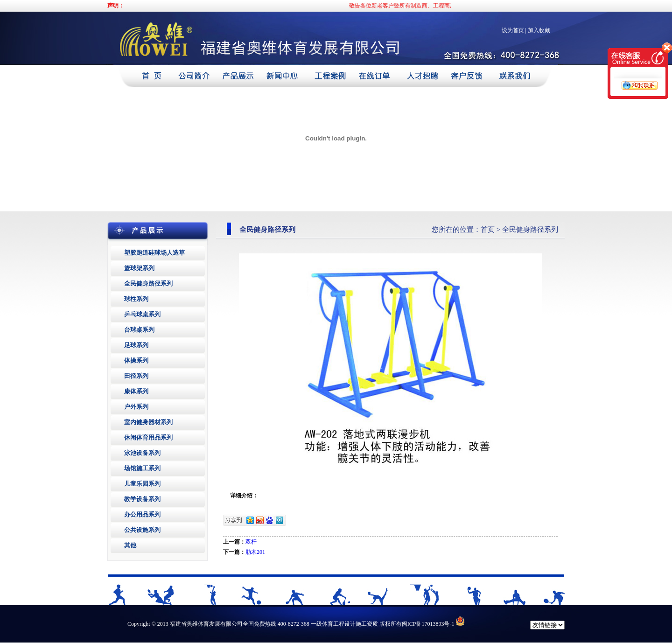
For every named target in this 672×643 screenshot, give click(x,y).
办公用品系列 (142, 514)
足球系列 (136, 345)
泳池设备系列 (142, 453)
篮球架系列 (139, 268)
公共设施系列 (142, 530)
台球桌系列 (139, 330)
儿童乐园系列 (142, 484)
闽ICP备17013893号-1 (428, 624)
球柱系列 (136, 299)
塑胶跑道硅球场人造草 (154, 253)
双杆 (251, 542)
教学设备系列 (142, 499)
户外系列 (136, 407)
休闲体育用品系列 (148, 437)
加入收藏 (539, 30)
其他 (130, 545)
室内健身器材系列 (148, 422)
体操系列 (136, 360)
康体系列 (136, 391)
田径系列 (136, 376)
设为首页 (513, 30)
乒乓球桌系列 (142, 314)
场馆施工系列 (142, 468)
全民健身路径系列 (148, 283)
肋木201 (255, 552)
